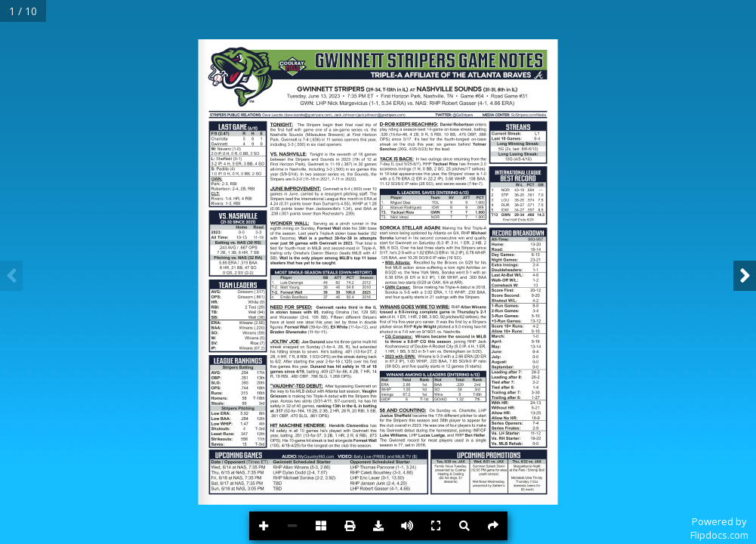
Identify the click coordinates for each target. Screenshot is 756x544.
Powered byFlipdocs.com (719, 528)
